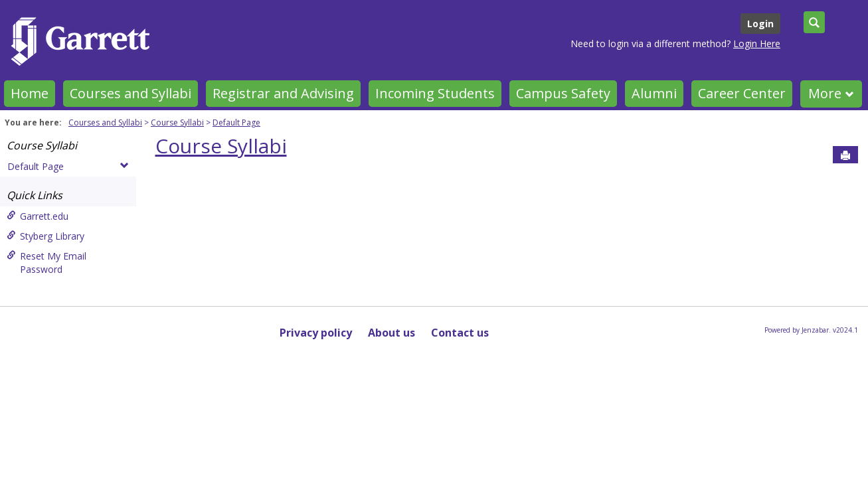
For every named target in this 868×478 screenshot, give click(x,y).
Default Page (236, 122)
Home (30, 93)
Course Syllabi (177, 122)
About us (391, 333)
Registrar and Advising (283, 93)
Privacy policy (316, 333)
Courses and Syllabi (130, 93)
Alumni (654, 93)
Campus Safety (563, 93)
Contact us (460, 333)
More (831, 93)
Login (760, 24)
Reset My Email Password (46, 263)
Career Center (742, 93)
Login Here (757, 43)
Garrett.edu (38, 216)
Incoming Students (435, 93)
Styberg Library (45, 236)
